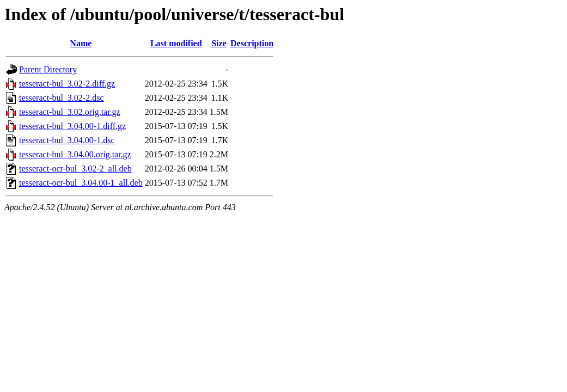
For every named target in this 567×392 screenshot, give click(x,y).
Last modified (176, 43)
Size (219, 43)
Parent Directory (48, 69)
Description (252, 43)
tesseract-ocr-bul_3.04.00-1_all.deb (81, 183)
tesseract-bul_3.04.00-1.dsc (67, 140)
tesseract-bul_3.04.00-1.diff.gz (72, 126)
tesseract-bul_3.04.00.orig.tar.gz (75, 154)
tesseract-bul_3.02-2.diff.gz (67, 84)
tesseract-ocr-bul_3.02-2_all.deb (75, 169)
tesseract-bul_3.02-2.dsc (62, 98)
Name (81, 43)
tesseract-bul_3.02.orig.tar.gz (70, 112)
